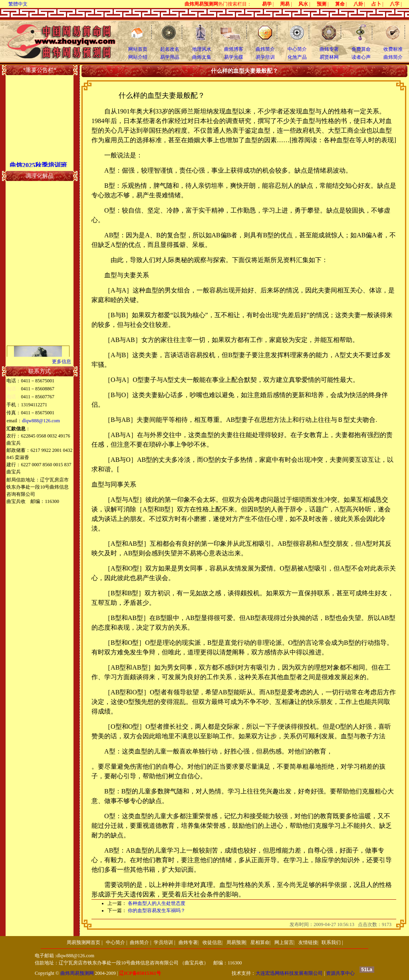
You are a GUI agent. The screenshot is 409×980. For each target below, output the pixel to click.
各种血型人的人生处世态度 (157, 903)
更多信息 (62, 362)
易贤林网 (329, 57)
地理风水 (202, 49)
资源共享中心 (340, 973)
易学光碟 (234, 57)
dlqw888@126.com (41, 421)
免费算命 (361, 49)
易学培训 (265, 57)
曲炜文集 (202, 57)
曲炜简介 (265, 49)
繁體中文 (18, 4)
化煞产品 (297, 57)
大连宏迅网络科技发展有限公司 (289, 973)
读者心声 (361, 57)
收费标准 (393, 49)
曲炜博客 (234, 49)
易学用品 (170, 57)
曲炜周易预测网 (77, 973)
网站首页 (138, 49)
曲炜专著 (329, 49)
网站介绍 (138, 57)
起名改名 (170, 49)
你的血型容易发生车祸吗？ (157, 910)
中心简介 (297, 49)
